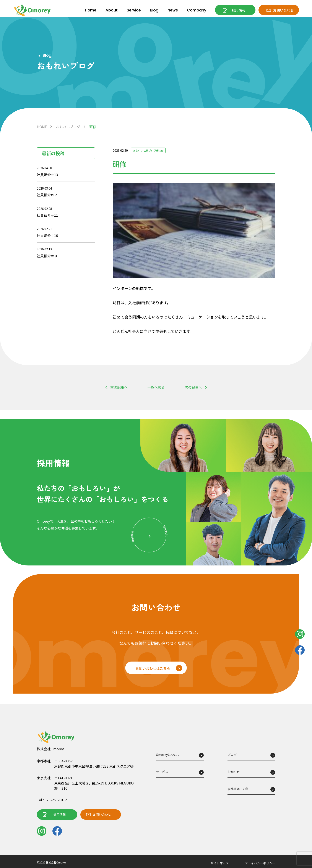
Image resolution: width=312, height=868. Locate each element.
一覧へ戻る (156, 387)
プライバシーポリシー (260, 863)
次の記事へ (193, 387)
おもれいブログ (68, 127)
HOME (42, 127)
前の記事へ (119, 387)
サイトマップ (220, 863)
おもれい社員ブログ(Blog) (151, 150)
